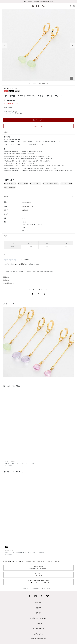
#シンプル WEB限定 (10, 187)
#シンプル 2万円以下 (66, 184)
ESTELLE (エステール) (11, 88)
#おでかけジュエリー (10, 184)
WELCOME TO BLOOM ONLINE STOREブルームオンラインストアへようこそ (38, 582)
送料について (7, 280)
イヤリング (25, 210)
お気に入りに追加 (38, 126)
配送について (7, 277)
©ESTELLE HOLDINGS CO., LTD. (38, 639)
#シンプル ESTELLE (35, 184)
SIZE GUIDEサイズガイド (38, 575)
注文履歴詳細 (22, 264)
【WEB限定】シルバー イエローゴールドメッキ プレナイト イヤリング (43, 562)
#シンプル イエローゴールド (51, 184)
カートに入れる (38, 120)
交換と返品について (9, 283)
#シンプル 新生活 (23, 184)
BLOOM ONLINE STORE (9, 562)
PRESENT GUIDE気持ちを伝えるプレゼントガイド (38, 568)
